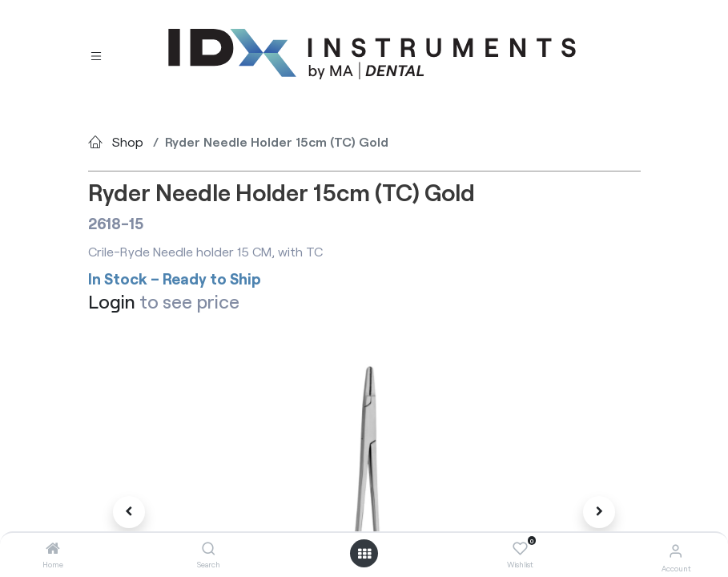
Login (112, 301)
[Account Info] (676, 550)
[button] (130, 512)
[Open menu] (364, 554)
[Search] (209, 549)
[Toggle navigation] (96, 55)
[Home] (53, 549)
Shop (128, 141)
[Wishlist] (520, 549)
